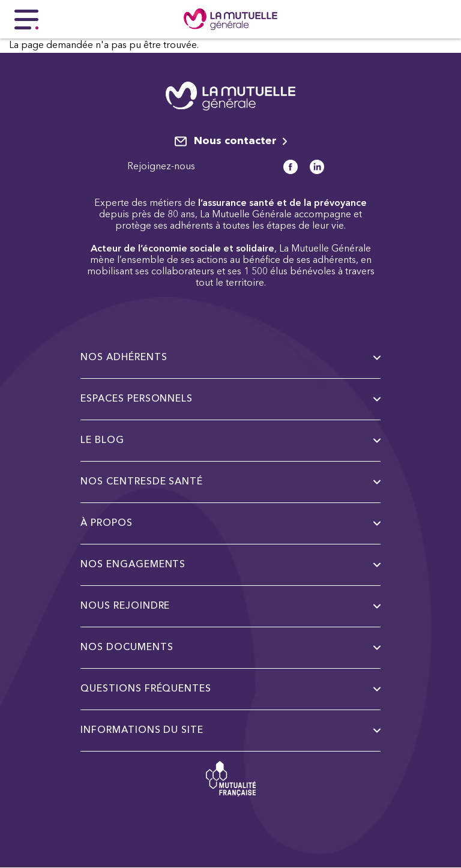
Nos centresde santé (230, 482)
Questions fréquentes (230, 689)
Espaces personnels (230, 399)
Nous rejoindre (230, 606)
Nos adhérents (230, 358)
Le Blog (230, 441)
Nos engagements (230, 565)
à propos (230, 523)
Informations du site (230, 731)
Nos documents (230, 648)
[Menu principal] (26, 19)
